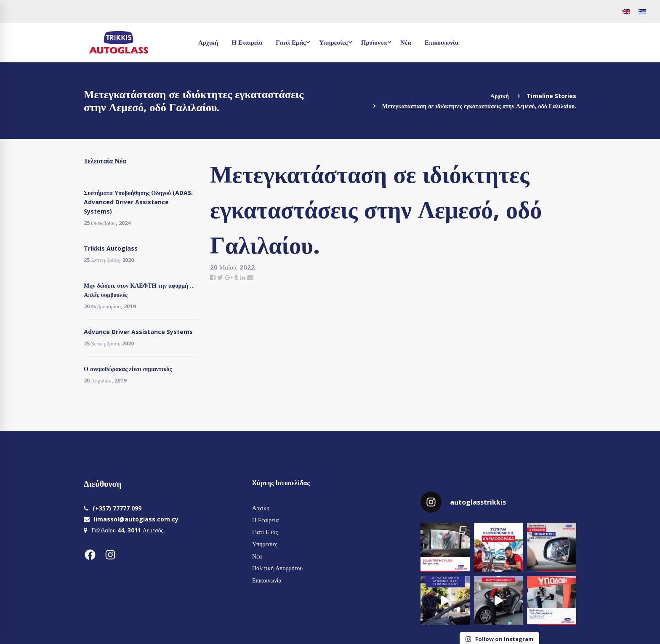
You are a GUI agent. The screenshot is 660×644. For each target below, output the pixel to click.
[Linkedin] (243, 277)
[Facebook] (213, 277)
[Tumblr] (236, 277)
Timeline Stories (551, 96)
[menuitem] (626, 11)
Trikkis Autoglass (111, 248)
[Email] (250, 277)
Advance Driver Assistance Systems (138, 332)
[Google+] (229, 277)
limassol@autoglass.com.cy (136, 519)
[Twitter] (220, 277)
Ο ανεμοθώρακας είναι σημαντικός (128, 369)
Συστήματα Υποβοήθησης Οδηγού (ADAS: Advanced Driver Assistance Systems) (138, 202)
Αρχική (500, 96)
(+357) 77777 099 (117, 508)
